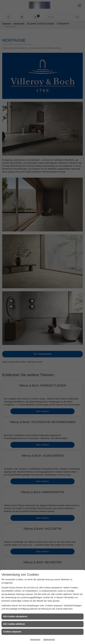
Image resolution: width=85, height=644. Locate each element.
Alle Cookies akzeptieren (15, 616)
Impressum (35, 639)
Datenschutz (49, 639)
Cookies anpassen (12, 632)
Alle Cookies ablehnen (14, 624)
